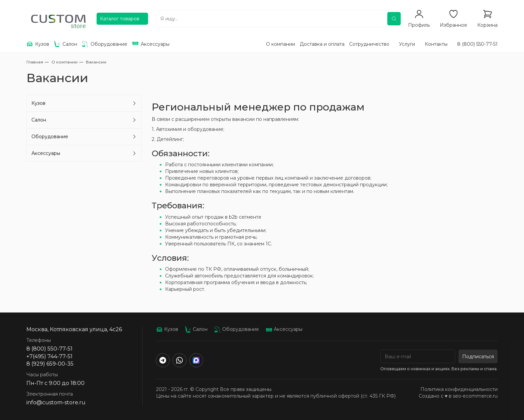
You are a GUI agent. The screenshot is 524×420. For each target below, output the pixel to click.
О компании (281, 44)
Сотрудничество (369, 44)
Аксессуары (46, 153)
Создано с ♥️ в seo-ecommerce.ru (458, 396)
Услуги (407, 44)
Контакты (436, 44)
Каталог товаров (120, 19)
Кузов (38, 103)
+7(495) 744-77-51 (49, 356)
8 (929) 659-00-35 (50, 364)
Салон (39, 120)
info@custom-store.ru (56, 402)
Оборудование (50, 137)
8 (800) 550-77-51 (477, 44)
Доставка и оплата (322, 44)
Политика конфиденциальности (459, 389)
